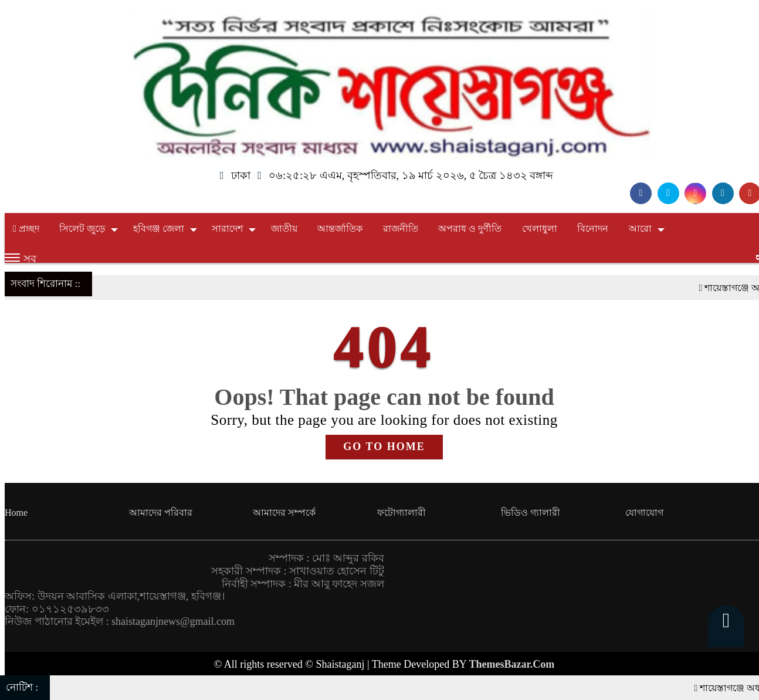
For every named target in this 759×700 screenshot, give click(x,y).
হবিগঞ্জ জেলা (159, 229)
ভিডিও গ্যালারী (531, 513)
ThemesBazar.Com (512, 664)
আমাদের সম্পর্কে (284, 513)
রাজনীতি (401, 229)
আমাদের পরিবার (161, 513)
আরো (640, 229)
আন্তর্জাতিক (340, 229)
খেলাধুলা (540, 229)
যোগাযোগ (644, 513)
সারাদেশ (227, 229)
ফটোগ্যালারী (401, 513)
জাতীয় (284, 229)
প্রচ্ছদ (26, 229)
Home (16, 513)
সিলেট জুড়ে (82, 229)
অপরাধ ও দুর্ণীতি (470, 229)
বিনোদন (593, 229)
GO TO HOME (384, 447)
